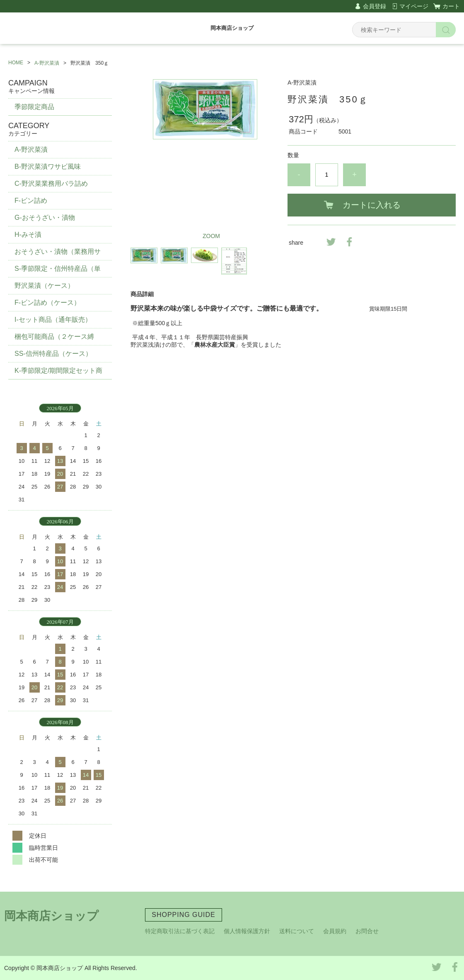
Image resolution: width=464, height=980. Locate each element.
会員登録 (375, 6)
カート (451, 6)
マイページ (414, 6)
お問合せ (367, 931)
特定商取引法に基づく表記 (180, 931)
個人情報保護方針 (247, 931)
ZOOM (211, 236)
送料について (297, 931)
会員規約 (335, 931)
